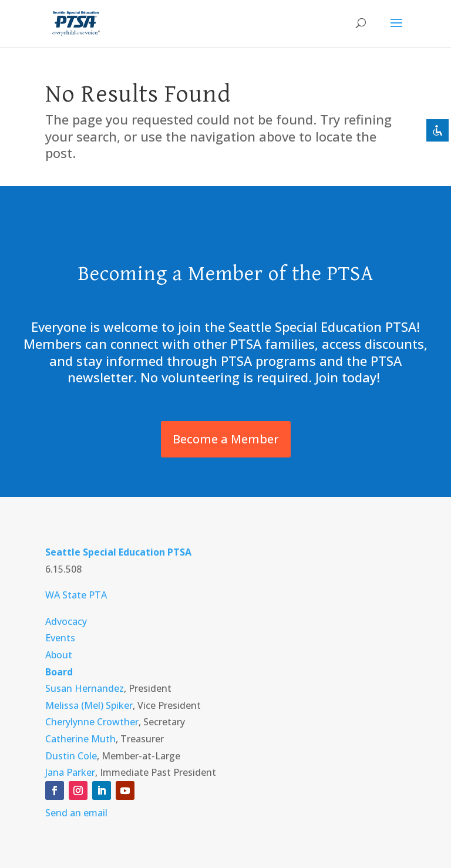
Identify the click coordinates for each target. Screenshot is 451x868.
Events (60, 638)
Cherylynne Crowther (92, 722)
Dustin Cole (71, 756)
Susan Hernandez (85, 688)
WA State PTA (76, 595)
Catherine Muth (80, 739)
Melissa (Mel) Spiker (89, 705)
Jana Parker (70, 772)
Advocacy (66, 621)
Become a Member (226, 439)
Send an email (76, 813)
